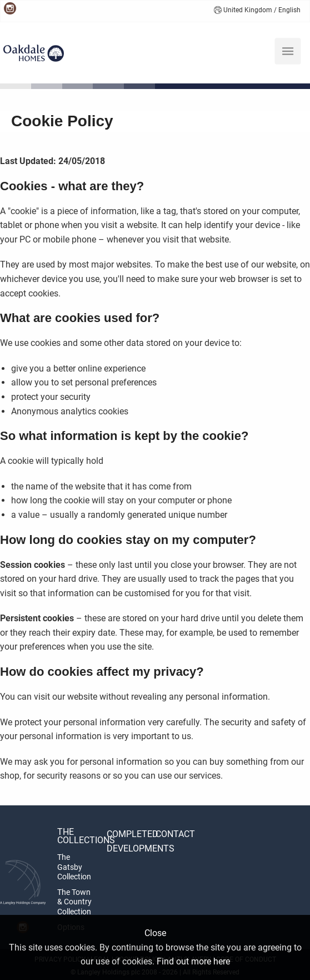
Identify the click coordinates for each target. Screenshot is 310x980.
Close (155, 933)
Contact (175, 834)
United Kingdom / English (257, 10)
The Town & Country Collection (74, 902)
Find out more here (193, 961)
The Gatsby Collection (74, 867)
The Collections (76, 836)
